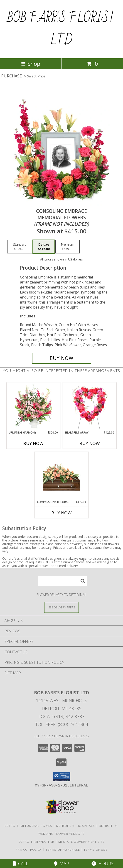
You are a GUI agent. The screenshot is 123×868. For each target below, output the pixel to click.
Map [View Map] (61, 864)
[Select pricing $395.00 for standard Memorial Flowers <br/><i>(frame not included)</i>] (20, 247)
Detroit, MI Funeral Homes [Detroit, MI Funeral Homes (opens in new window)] (28, 826)
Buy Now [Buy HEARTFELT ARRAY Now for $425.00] (90, 443)
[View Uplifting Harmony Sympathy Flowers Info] (33, 406)
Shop (31, 64)
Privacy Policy (29, 850)
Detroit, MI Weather (37, 842)
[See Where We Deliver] (61, 607)
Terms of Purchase (63, 850)
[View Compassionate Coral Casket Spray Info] (62, 476)
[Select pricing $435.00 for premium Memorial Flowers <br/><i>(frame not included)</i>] (68, 247)
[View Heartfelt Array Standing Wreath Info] (90, 406)
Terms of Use (96, 850)
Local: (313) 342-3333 (61, 716)
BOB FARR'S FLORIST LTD (62, 29)
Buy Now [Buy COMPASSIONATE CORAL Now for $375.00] (61, 513)
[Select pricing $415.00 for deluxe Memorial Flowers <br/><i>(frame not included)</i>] (44, 247)
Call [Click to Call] (21, 864)
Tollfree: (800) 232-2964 (62, 724)
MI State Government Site (81, 842)
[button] (62, 777)
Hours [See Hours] (102, 864)
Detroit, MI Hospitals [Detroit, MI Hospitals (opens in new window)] (75, 826)
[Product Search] (62, 581)
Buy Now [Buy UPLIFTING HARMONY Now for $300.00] (33, 443)
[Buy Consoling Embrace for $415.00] (62, 358)
